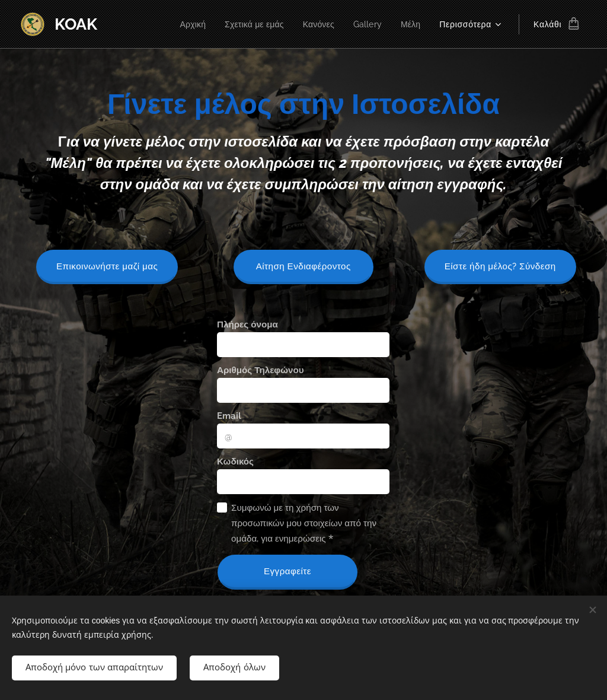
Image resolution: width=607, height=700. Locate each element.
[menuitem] (184, 24)
